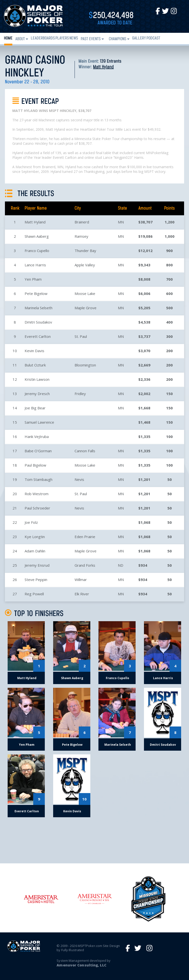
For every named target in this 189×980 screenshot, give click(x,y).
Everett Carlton (38, 336)
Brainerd (82, 222)
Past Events (91, 39)
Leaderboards (43, 38)
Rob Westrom (37, 494)
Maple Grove (86, 308)
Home (8, 38)
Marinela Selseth (39, 308)
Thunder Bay (85, 251)
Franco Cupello (37, 251)
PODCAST (153, 38)
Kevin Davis (34, 351)
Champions (118, 39)
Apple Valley (85, 265)
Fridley (80, 394)
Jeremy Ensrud (37, 565)
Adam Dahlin (35, 551)
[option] (95, 899)
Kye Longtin (35, 537)
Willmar (81, 580)
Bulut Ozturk (35, 365)
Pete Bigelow (36, 293)
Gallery (139, 38)
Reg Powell (34, 594)
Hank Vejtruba (37, 436)
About (20, 39)
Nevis (79, 479)
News (74, 38)
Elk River (82, 594)
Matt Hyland (103, 67)
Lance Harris (35, 265)
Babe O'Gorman (38, 451)
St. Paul (81, 336)
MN (121, 222)
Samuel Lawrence (39, 422)
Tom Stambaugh (39, 479)
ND (121, 565)
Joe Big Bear (35, 408)
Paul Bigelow (35, 465)
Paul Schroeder (37, 508)
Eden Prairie (85, 537)
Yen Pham (33, 279)
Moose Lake (85, 293)
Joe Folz (31, 522)
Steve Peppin (36, 580)
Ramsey (81, 236)
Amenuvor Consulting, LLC (81, 965)
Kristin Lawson (37, 379)
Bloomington (85, 365)
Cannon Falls (85, 451)
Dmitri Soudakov (38, 322)
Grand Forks (85, 565)
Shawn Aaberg (37, 236)
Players (62, 38)
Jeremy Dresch (37, 394)
